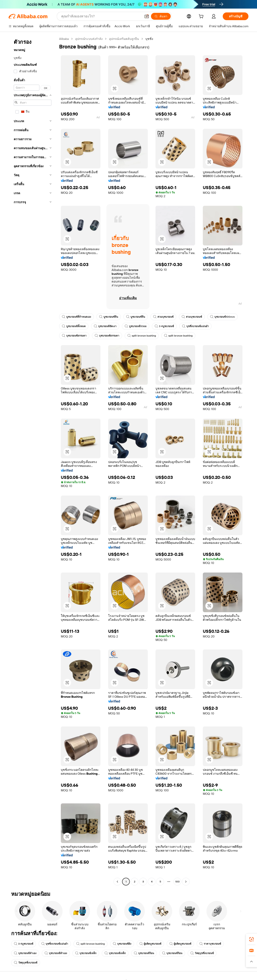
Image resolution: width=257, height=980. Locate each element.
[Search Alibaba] (101, 16)
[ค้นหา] (161, 16)
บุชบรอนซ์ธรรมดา (74, 336)
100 (177, 882)
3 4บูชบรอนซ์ (164, 326)
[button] (147, 16)
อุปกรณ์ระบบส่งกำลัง (89, 39)
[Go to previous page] (117, 882)
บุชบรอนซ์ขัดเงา (105, 326)
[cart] (202, 17)
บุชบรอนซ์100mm (223, 317)
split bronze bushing (142, 336)
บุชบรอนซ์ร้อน (144, 953)
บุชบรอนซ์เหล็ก (86, 953)
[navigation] (33, 461)
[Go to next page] (186, 882)
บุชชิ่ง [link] (149, 39)
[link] (251, 939)
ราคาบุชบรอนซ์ (210, 944)
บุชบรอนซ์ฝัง (122, 944)
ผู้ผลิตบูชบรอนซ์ (150, 944)
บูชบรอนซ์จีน (109, 317)
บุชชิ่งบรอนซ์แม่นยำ (195, 326)
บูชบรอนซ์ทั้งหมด (74, 326)
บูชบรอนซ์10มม (136, 326)
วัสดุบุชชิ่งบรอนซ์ (202, 953)
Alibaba (64, 39)
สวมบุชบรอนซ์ (163, 317)
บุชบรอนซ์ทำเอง (25, 953)
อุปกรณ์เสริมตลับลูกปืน (124, 39)
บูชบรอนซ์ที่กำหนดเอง (76, 317)
